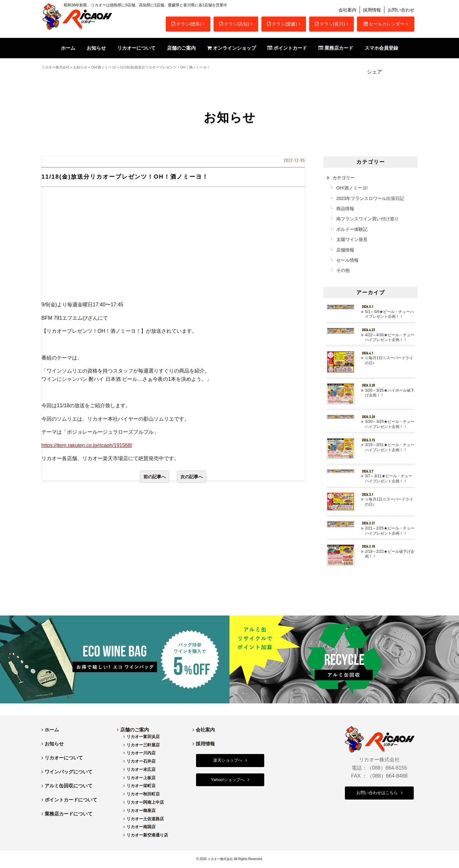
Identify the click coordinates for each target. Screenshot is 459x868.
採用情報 (372, 10)
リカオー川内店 (141, 753)
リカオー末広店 (141, 769)
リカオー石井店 (141, 761)
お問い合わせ (401, 10)
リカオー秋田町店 (143, 794)
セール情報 (347, 260)
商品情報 (345, 209)
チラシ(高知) (234, 24)
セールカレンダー (384, 24)
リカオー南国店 (141, 827)
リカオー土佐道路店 (145, 819)
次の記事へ (192, 477)
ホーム (52, 730)
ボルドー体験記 (352, 229)
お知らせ (80, 67)
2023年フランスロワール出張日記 (370, 198)
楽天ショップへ (228, 760)
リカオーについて (64, 758)
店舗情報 (345, 250)
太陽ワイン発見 (352, 239)
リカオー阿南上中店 (145, 802)
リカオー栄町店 (141, 786)
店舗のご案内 (135, 730)
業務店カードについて (69, 814)
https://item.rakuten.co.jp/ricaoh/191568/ (87, 445)
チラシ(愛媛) (282, 24)
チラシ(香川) (330, 24)
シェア (375, 72)
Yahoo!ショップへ (228, 780)
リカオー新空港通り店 (147, 835)
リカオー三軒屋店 (143, 745)
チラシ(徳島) (186, 24)
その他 (343, 270)
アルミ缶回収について (69, 786)
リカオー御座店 (141, 811)
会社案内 (347, 10)
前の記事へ (155, 477)
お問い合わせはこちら (377, 793)
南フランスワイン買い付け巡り (368, 219)
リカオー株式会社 (55, 67)
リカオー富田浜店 (143, 737)
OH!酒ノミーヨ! (104, 67)
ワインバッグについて (69, 772)
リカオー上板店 (141, 778)
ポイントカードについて (71, 800)
